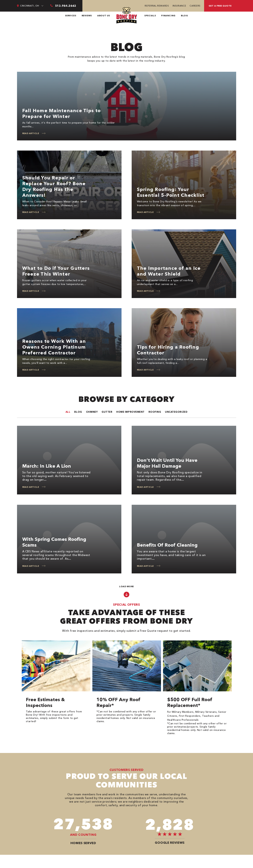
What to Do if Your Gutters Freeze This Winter (56, 271)
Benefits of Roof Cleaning (167, 545)
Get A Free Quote (220, 6)
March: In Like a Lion (47, 466)
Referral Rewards (157, 6)
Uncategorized (176, 412)
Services (71, 15)
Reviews (87, 15)
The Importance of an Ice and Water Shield (169, 271)
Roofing (155, 412)
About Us (104, 15)
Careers (195, 6)
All (68, 412)
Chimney (92, 412)
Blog (184, 15)
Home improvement (130, 412)
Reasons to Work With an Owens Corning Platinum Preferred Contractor (54, 347)
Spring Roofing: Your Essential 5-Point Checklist (171, 192)
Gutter (107, 412)
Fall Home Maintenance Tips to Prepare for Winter (62, 113)
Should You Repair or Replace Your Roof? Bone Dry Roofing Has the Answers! (54, 186)
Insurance (179, 6)
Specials (150, 15)
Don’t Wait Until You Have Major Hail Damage (167, 463)
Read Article (31, 133)
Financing (168, 15)
